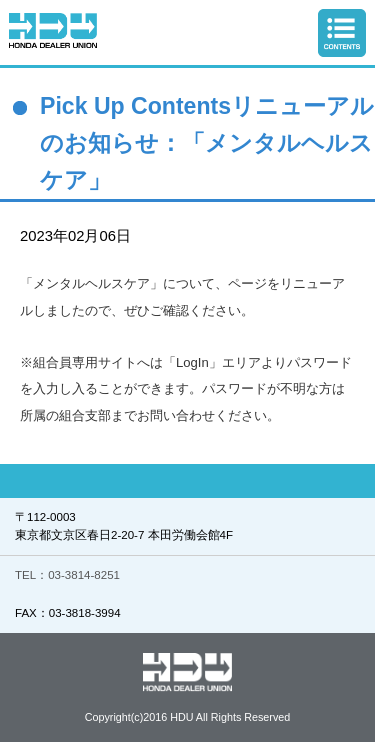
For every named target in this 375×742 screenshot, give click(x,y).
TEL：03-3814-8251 (67, 575)
